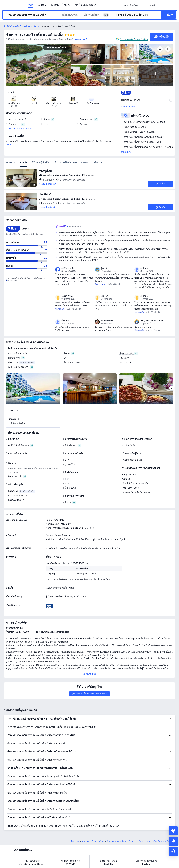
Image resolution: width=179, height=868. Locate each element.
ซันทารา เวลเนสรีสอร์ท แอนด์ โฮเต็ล (35, 35)
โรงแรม (86, 841)
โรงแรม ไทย (98, 841)
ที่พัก (31, 5)
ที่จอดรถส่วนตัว (127, 353)
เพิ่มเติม (10, 145)
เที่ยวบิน (42, 5)
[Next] (172, 388)
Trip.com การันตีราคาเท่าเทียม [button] (134, 39)
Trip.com (75, 841)
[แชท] (173, 851)
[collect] (173, 831)
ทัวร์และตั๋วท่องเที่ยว (86, 5)
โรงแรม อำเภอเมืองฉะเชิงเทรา (121, 841)
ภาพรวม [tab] (11, 162)
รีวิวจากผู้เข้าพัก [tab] (41, 162)
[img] (38, 65)
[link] (131, 5)
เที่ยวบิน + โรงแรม (61, 5)
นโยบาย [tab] (97, 162)
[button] (103, 5)
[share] (173, 841)
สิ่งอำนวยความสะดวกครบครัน (20, 129)
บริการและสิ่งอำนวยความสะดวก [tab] (71, 162)
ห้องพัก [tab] (24, 162)
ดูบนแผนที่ (126, 152)
